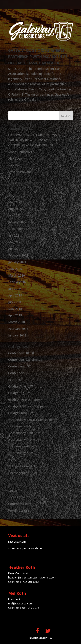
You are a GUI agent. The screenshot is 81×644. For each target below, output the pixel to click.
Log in (13, 491)
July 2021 (14, 235)
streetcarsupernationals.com (26, 548)
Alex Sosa (15, 158)
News (12, 459)
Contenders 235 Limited (25, 360)
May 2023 (15, 202)
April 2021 (15, 249)
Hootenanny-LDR (21, 433)
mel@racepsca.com (20, 603)
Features (14, 380)
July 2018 (14, 302)
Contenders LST (20, 366)
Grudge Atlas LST (21, 386)
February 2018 (18, 329)
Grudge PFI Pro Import (24, 400)
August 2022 (17, 209)
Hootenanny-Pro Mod (24, 440)
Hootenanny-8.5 (20, 426)
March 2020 (17, 275)
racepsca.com (17, 542)
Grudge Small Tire (21, 413)
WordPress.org (19, 510)
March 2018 (17, 322)
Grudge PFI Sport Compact (27, 406)
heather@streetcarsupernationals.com (32, 578)
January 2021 (17, 262)
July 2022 (14, 215)
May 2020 (15, 269)
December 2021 (19, 229)
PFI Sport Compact (22, 466)
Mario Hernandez (20, 152)
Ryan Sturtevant (20, 172)
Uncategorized (19, 473)
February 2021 (18, 255)
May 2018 (15, 309)
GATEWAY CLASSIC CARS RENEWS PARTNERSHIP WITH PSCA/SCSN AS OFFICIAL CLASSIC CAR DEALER (38, 57)
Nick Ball (14, 165)
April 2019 (15, 295)
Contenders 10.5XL (21, 353)
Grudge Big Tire (19, 393)
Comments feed (20, 504)
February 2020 (18, 282)
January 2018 (17, 335)
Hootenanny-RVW (21, 446)
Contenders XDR (20, 373)
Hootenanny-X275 (21, 453)
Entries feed (17, 497)
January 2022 (17, 222)
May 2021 (15, 242)
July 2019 (14, 289)
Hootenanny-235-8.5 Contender (31, 420)
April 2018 (15, 315)
